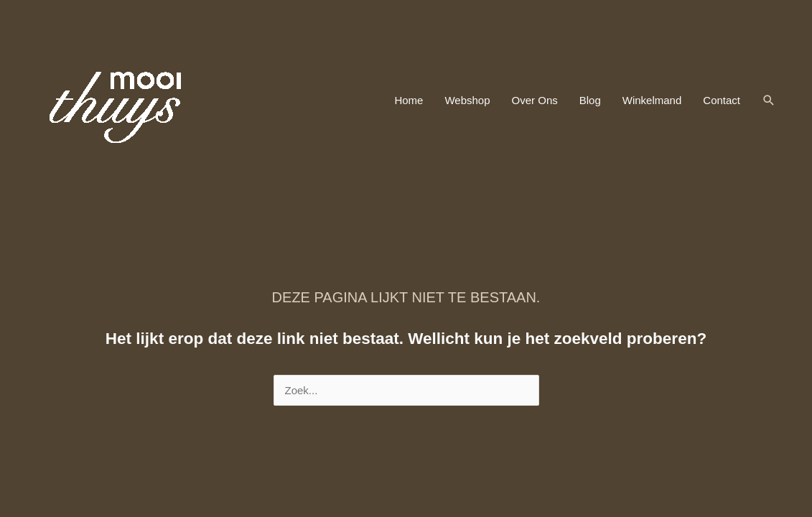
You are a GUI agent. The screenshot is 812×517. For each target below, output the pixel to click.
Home (409, 100)
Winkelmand (652, 100)
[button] (769, 101)
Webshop (467, 100)
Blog (590, 100)
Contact (722, 100)
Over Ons (535, 100)
